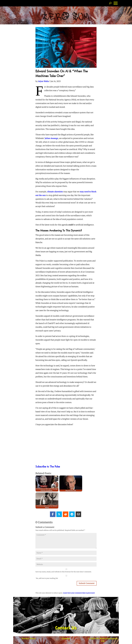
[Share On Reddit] (66, 514)
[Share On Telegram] (72, 514)
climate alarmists (55, 192)
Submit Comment (87, 583)
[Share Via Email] (78, 514)
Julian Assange (51, 138)
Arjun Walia (43, 81)
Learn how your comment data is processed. (79, 593)
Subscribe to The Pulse (48, 466)
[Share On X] (59, 514)
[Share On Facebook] (53, 514)
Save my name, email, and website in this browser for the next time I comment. (63, 572)
